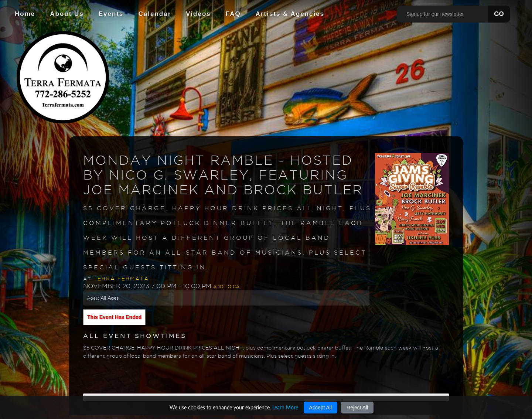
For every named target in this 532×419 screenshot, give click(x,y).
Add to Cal (228, 287)
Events (111, 14)
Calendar (155, 14)
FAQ (233, 14)
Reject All (357, 408)
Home (25, 14)
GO (499, 14)
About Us (67, 14)
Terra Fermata (121, 279)
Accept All (320, 408)
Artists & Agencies (290, 14)
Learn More (285, 407)
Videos (198, 14)
